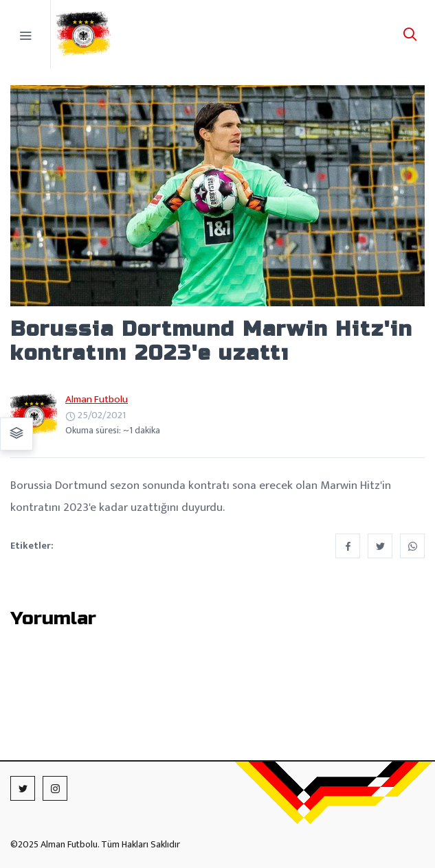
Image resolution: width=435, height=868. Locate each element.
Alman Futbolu (97, 399)
